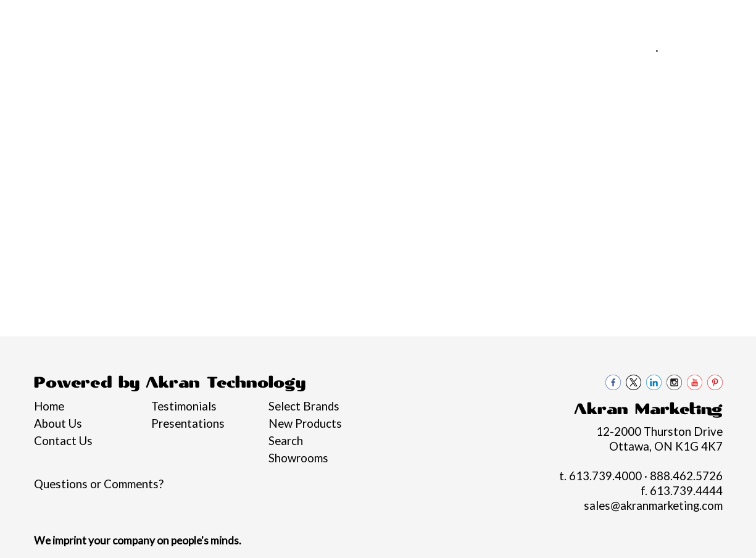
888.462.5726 (702, 50)
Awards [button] (219, 135)
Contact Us (338, 17)
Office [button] (577, 135)
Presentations (188, 423)
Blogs (285, 17)
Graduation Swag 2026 (35, 142)
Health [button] (521, 135)
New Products (305, 423)
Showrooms (298, 458)
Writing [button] (683, 135)
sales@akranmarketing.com (669, 65)
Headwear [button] (454, 135)
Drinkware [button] (337, 135)
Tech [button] (629, 135)
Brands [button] (95, 135)
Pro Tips (165, 17)
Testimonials (184, 406)
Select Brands (304, 406)
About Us (58, 423)
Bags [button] (274, 135)
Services (113, 17)
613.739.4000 (612, 50)
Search (286, 441)
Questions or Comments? (99, 484)
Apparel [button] (156, 135)
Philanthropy (228, 17)
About (67, 17)
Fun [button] (396, 135)
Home (27, 17)
